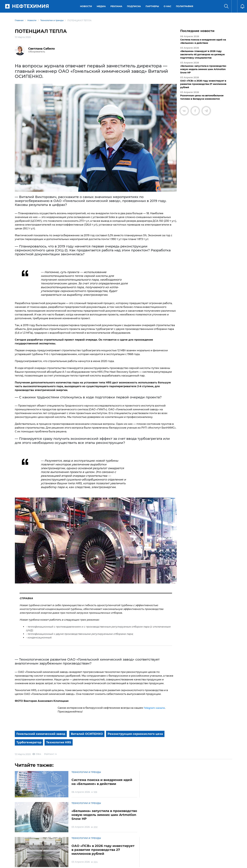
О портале (17, 852)
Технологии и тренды (55, 20)
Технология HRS (129, 742)
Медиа (102, 6)
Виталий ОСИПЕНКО (92, 734)
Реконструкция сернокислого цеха (47, 742)
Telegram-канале (155, 708)
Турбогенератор (96, 742)
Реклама (117, 6)
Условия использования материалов (41, 852)
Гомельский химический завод (43, 734)
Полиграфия (185, 6)
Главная (19, 20)
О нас (168, 6)
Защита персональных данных (81, 852)
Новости (87, 6)
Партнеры (153, 6)
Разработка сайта (210, 863)
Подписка (135, 6)
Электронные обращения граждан (117, 852)
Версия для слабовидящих (177, 852)
